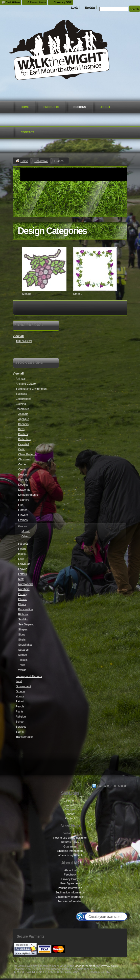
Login (75, 7)
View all (18, 336)
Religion (21, 717)
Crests (22, 469)
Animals (21, 379)
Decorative (41, 161)
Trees (22, 665)
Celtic (22, 449)
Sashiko (23, 619)
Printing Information (70, 888)
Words (22, 670)
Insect (22, 554)
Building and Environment (31, 389)
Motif (21, 579)
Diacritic (23, 480)
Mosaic (27, 294)
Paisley (23, 594)
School (20, 722)
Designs (80, 107)
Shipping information (70, 851)
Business (21, 394)
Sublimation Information (70, 892)
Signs (22, 634)
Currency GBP (63, 2)
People (20, 706)
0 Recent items (37, 2)
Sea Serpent (26, 624)
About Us (70, 870)
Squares (23, 650)
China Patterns (27, 454)
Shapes (23, 629)
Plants (22, 604)
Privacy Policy (70, 879)
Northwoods (26, 584)
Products (51, 107)
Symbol (23, 655)
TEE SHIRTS (24, 341)
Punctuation (26, 609)
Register (90, 7)
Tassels (23, 660)
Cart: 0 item (13, 2)
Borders (23, 434)
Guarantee (70, 846)
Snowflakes (25, 645)
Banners (23, 424)
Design (22, 474)
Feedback (70, 875)
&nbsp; (44, 269)
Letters (22, 574)
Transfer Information (70, 901)
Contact (27, 132)
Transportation (25, 737)
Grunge (20, 691)
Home (25, 107)
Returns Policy (70, 842)
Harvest (23, 544)
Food (19, 681)
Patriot (20, 701)
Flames (23, 510)
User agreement (85, 966)
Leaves (23, 569)
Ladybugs (24, 564)
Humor (20, 696)
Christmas (25, 459)
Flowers (23, 515)
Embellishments (28, 495)
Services (21, 727)
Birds (21, 429)
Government (23, 686)
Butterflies (24, 439)
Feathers (24, 500)
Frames (23, 520)
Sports (20, 732)
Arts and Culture (26, 384)
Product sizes (70, 833)
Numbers (24, 589)
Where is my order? (70, 855)
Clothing (21, 404)
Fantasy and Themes (29, 676)
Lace (21, 559)
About (105, 107)
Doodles (23, 485)
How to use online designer (70, 838)
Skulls (22, 640)
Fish (21, 505)
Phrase (23, 599)
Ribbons (23, 614)
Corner (22, 464)
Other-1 (78, 294)
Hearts (22, 549)
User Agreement (70, 883)
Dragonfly (24, 490)
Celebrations (24, 399)
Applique (24, 419)
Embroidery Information (70, 897)
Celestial (24, 444)
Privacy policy (110, 966)
